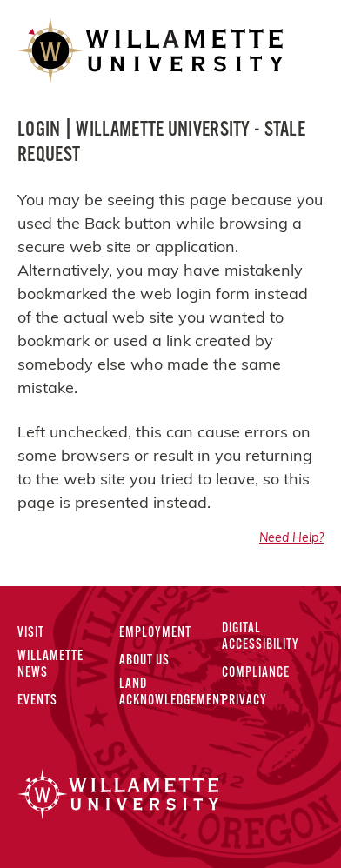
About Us (144, 661)
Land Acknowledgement (173, 693)
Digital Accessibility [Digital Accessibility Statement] (261, 637)
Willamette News (50, 665)
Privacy (244, 701)
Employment (155, 633)
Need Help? (291, 539)
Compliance (256, 673)
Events (37, 701)
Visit (31, 633)
